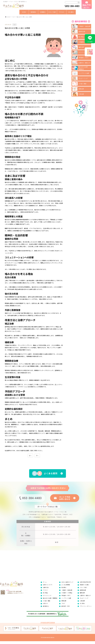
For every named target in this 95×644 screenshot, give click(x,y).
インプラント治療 (84, 73)
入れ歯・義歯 (82, 84)
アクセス (62, 12)
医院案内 (33, 12)
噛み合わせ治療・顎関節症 (50, 598)
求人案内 (71, 12)
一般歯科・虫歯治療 (84, 26)
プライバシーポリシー (86, 606)
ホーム (45, 582)
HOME (24, 12)
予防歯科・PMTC (84, 58)
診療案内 (43, 12)
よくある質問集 (66, 585)
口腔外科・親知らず (84, 63)
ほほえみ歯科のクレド (67, 582)
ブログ (63, 603)
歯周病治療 (82, 31)
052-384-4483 (73, 6)
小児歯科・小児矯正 (84, 42)
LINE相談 (90, 39)
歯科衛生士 (46, 606)
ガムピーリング (83, 78)
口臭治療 (81, 94)
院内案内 (64, 587)
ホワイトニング (83, 52)
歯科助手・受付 (66, 606)
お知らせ (45, 603)
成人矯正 (81, 37)
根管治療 (81, 89)
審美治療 (81, 47)
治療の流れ (46, 587)
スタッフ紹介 (52, 12)
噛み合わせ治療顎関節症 (83, 68)
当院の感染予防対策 (85, 582)
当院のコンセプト (48, 585)
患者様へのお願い (85, 585)
